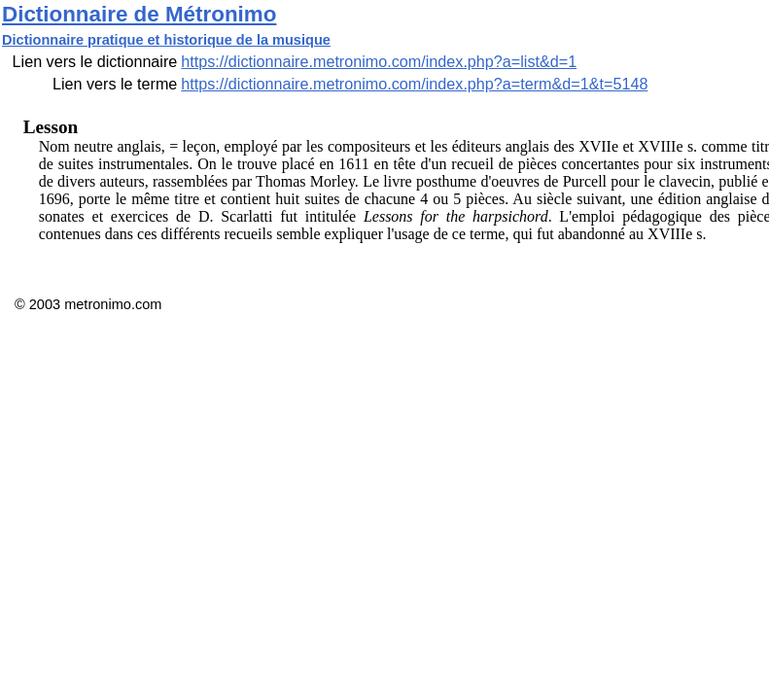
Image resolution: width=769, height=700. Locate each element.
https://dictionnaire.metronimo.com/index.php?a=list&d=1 (379, 61)
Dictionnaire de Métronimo (139, 14)
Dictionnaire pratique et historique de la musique (166, 40)
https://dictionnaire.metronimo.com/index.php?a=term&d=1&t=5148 (414, 84)
